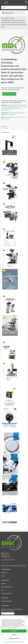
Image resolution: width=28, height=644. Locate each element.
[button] (26, 617)
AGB (2, 590)
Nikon (23, 113)
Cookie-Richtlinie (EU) (6, 593)
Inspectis (16, 113)
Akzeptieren (14, 631)
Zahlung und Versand (6, 601)
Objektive (3, 107)
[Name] (8, 613)
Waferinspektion (5, 110)
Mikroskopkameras (22, 105)
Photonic (3, 114)
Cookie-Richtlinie (7, 642)
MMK (20, 113)
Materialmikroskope (12, 105)
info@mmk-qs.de (5, 563)
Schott (8, 114)
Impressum (22, 642)
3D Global (10, 113)
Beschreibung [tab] (4, 127)
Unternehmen (4, 573)
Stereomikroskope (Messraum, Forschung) (16, 107)
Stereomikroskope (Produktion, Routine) (11, 108)
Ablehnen (14, 635)
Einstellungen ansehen (14, 639)
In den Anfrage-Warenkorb (9, 94)
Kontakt (3, 576)
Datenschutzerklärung (15, 642)
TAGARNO (12, 114)
